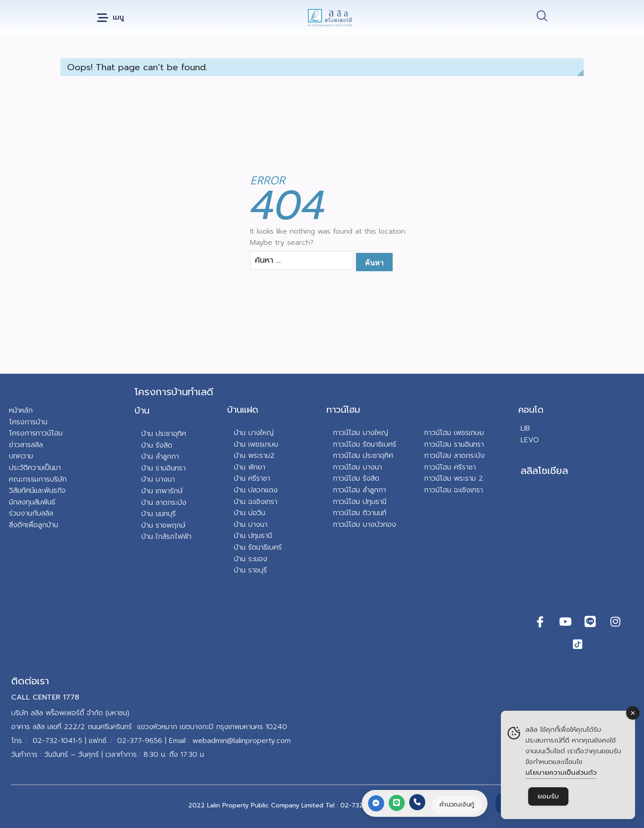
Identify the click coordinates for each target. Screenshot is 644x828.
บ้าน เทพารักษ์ (162, 491)
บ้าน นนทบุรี (159, 514)
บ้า (145, 537)
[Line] (590, 622)
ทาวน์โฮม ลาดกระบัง (455, 456)
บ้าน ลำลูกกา (160, 457)
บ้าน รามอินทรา (163, 468)
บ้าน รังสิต (157, 445)
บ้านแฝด (243, 410)
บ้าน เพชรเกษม (256, 444)
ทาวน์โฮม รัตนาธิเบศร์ (365, 444)
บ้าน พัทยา (250, 467)
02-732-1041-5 (57, 741)
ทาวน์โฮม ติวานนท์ (360, 513)
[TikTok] (578, 644)
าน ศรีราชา (254, 478)
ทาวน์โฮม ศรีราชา (450, 467)
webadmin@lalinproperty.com (241, 741)
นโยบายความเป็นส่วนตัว (561, 773)
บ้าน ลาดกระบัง (164, 503)
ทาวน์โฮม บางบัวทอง (365, 525)
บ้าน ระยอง (251, 559)
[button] (110, 18)
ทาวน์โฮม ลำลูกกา (360, 490)
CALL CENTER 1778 (45, 697)
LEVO (530, 440)
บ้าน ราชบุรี (250, 570)
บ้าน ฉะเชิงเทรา (256, 502)
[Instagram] (615, 622)
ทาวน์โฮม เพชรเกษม (454, 433)
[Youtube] (565, 622)
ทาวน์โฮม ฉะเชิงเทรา (454, 490)
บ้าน (142, 410)
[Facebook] (540, 622)
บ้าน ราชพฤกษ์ (163, 525)
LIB (525, 428)
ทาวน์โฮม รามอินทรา (454, 444)
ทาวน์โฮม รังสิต (356, 478)
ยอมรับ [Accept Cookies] (548, 796)
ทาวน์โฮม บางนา (358, 467)
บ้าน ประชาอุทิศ (164, 434)
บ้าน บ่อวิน (250, 513)
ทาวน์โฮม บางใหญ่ (361, 433)
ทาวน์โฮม (343, 410)
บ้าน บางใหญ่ (254, 433)
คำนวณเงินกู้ (456, 804)
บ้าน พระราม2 (254, 456)
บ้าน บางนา (158, 479)
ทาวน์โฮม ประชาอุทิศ (363, 456)
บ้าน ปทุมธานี (253, 536)
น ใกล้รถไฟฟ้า (170, 537)
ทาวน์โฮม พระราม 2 (454, 478)
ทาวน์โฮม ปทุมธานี (360, 502)
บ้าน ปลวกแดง (256, 490)
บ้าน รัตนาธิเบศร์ (258, 547)
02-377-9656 (140, 741)
